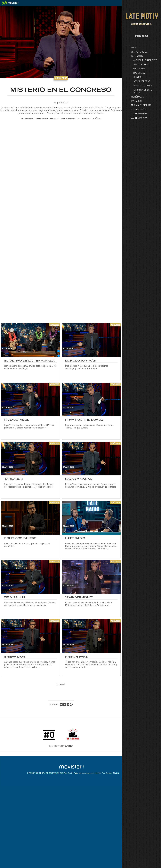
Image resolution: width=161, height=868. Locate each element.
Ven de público (139, 52)
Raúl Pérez (139, 73)
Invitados (136, 101)
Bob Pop (138, 77)
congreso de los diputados (47, 119)
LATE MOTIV (137, 56)
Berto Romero (141, 65)
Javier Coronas (142, 82)
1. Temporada (138, 110)
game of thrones (68, 119)
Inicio (134, 48)
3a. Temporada (139, 118)
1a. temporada (27, 119)
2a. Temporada (139, 114)
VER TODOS (61, 684)
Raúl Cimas (139, 69)
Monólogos (137, 97)
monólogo (97, 119)
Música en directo (141, 106)
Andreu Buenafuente (145, 61)
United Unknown (143, 86)
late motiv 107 (84, 119)
